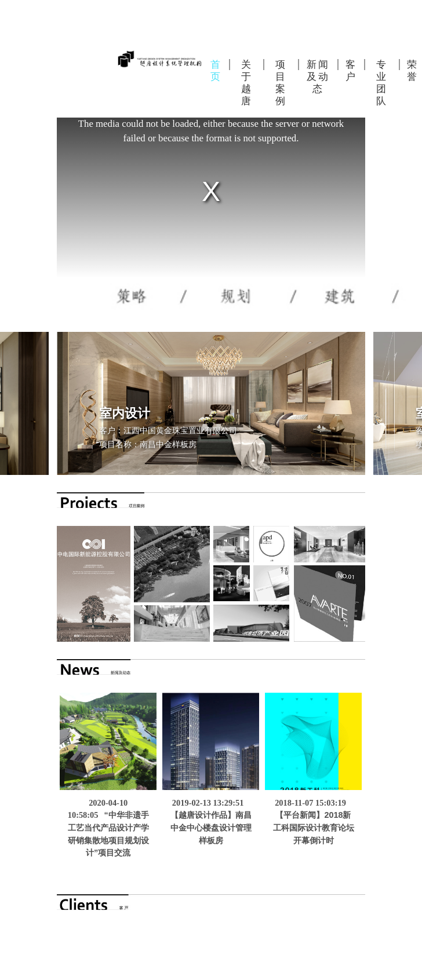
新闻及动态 (318, 77)
